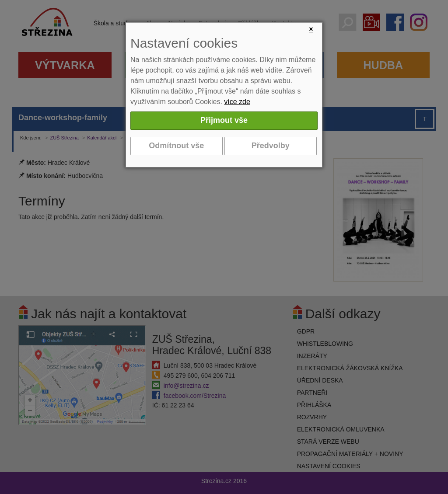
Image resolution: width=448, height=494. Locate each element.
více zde (237, 102)
